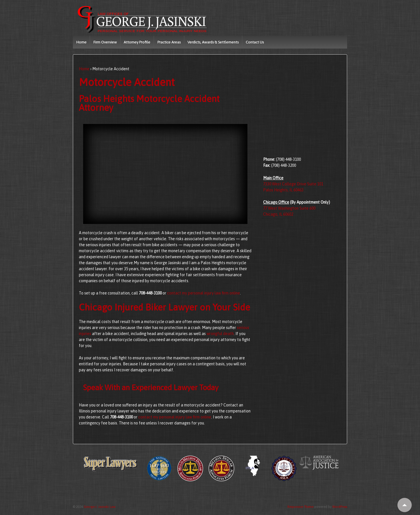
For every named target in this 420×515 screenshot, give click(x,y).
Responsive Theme (300, 507)
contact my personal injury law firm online (204, 293)
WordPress (340, 507)
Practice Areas (169, 42)
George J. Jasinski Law (99, 507)
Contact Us (255, 42)
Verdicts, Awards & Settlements (213, 42)
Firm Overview (105, 42)
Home (81, 42)
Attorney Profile (137, 42)
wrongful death (220, 334)
